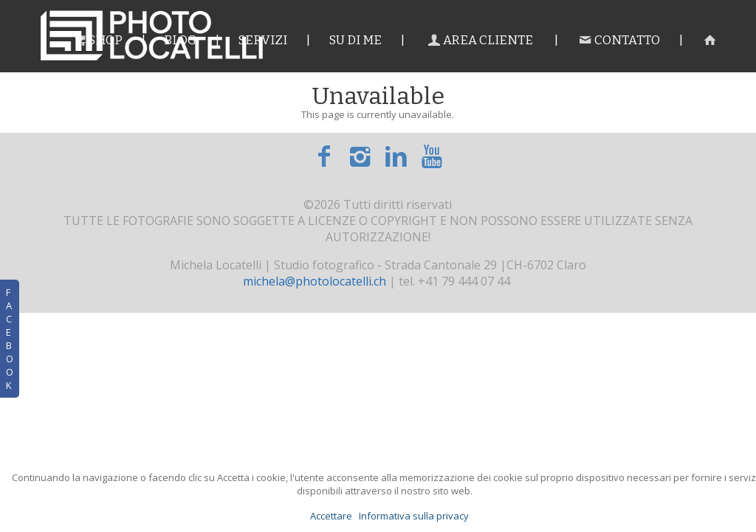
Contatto (618, 40)
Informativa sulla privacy (414, 516)
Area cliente (479, 40)
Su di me (355, 40)
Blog (180, 40)
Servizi (262, 40)
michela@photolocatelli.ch (315, 281)
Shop (96, 40)
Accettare (331, 516)
